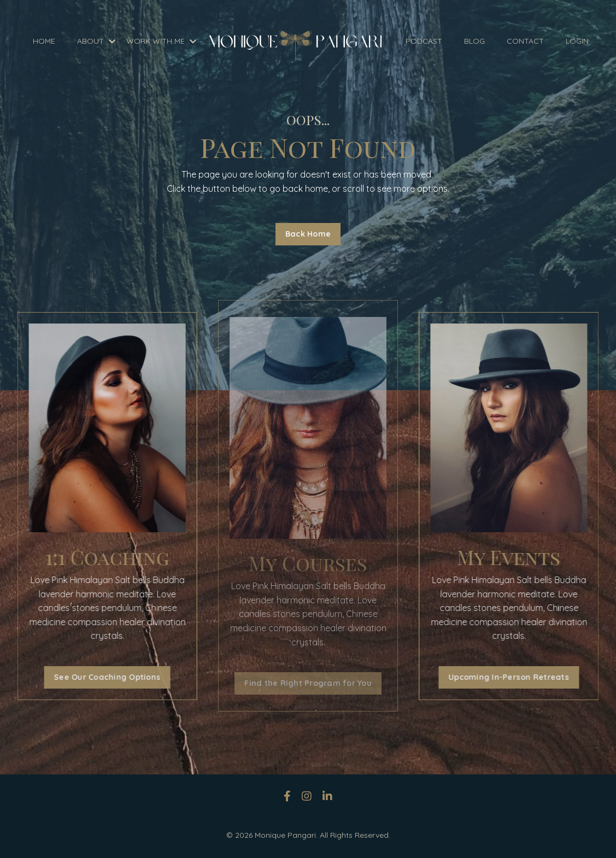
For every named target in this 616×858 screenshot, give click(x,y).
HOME (44, 41)
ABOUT (96, 41)
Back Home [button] (308, 234)
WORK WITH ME (161, 41)
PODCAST (424, 41)
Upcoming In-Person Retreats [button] (514, 677)
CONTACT (525, 41)
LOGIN (577, 41)
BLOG (474, 41)
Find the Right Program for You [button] (308, 683)
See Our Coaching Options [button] (102, 677)
